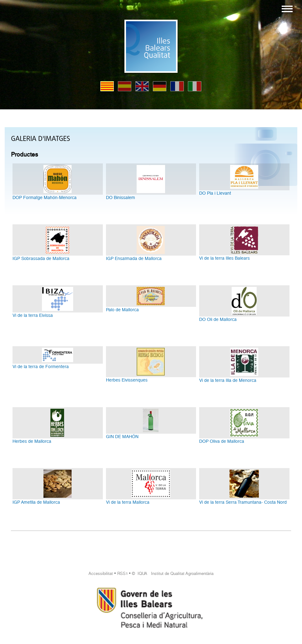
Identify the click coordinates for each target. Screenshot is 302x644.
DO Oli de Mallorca (218, 319)
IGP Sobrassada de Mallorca (41, 258)
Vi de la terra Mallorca (128, 502)
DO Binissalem (121, 197)
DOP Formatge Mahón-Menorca (45, 197)
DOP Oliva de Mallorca (222, 441)
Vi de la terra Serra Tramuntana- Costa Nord (243, 502)
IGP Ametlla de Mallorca (36, 502)
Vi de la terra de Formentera (41, 367)
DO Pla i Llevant (215, 193)
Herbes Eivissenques (127, 380)
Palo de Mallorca (122, 310)
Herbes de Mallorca (32, 441)
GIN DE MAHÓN (122, 437)
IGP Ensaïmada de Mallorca (134, 258)
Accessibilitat (101, 574)
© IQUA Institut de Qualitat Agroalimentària (173, 574)
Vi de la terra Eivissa (33, 315)
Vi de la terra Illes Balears (224, 258)
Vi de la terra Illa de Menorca (228, 380)
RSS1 (123, 574)
